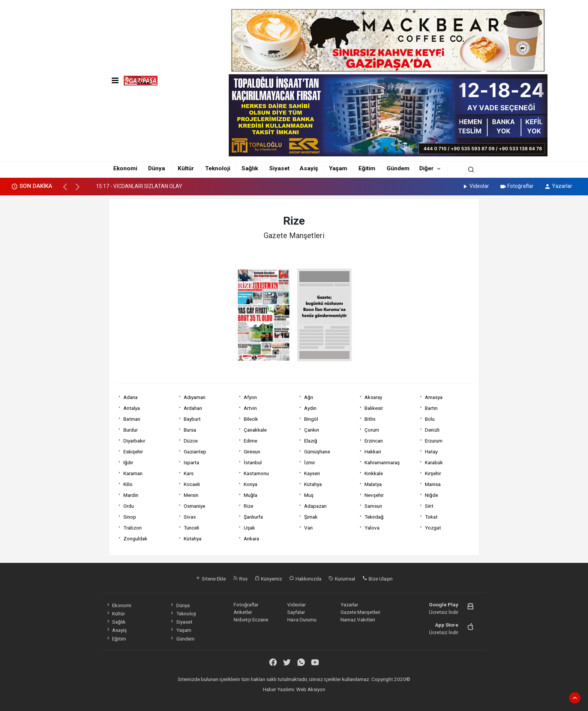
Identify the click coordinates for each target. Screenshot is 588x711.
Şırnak (311, 517)
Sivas (190, 517)
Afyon (250, 397)
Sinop (130, 517)
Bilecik (251, 419)
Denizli (432, 430)
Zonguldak (135, 538)
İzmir (310, 462)
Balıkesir (374, 408)
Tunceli (191, 528)
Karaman (133, 473)
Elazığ (311, 441)
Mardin (131, 495)
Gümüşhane (317, 451)
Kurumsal (342, 579)
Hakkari (373, 451)
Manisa (433, 484)
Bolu (430, 419)
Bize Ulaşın (377, 579)
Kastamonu (256, 473)
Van (308, 528)
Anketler (243, 612)
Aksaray (373, 397)
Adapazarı (315, 506)
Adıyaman (195, 397)
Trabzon (133, 528)
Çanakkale (255, 430)
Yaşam (338, 168)
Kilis (128, 484)
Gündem (398, 168)
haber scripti (295, 697)
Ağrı (309, 397)
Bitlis (370, 419)
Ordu (129, 506)
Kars (189, 473)
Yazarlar (558, 186)
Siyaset (279, 168)
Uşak (249, 528)
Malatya (373, 484)
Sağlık (250, 168)
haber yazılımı (237, 697)
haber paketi (267, 697)
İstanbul (253, 462)
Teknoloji (218, 168)
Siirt (429, 506)
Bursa (190, 430)
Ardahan (193, 408)
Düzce (191, 441)
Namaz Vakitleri (358, 619)
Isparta (191, 462)
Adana (130, 397)
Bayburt (192, 419)
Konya (250, 484)
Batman (132, 419)
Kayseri (312, 473)
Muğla (250, 495)
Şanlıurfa (253, 517)
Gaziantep (195, 451)
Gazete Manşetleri (360, 612)
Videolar (475, 186)
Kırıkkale (374, 473)
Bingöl (311, 419)
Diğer (426, 168)
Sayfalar (296, 612)
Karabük (434, 462)
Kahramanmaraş (382, 462)
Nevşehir (374, 495)
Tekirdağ (374, 517)
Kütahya (313, 484)
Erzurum (434, 441)
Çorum (372, 430)
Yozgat (433, 528)
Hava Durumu (302, 619)
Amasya (434, 397)
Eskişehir (133, 451)
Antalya (132, 408)
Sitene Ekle (211, 579)
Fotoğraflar (517, 186)
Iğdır (128, 462)
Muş (309, 495)
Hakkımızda (305, 579)
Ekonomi (125, 168)
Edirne (250, 441)
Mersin (191, 495)
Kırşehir (433, 473)
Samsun (373, 506)
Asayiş (309, 168)
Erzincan (374, 441)
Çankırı (312, 430)
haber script (353, 697)
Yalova (372, 528)
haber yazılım (324, 697)
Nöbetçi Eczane (251, 619)
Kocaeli (192, 484)
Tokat (431, 517)
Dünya (157, 168)
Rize (248, 506)
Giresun (252, 451)
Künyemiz (268, 579)
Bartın (431, 408)
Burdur (130, 430)
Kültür (186, 168)
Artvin (250, 408)
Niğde (431, 495)
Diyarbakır (134, 441)
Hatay (431, 451)
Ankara (251, 538)
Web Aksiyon (311, 689)
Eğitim (367, 168)
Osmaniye (194, 506)
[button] (68, 190)
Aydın (310, 408)
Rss (240, 579)
